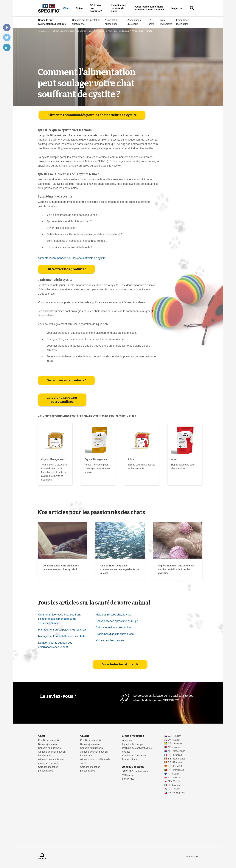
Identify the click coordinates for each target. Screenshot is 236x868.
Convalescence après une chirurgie (117, 681)
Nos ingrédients (166, 22)
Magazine (177, 8)
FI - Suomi (173, 774)
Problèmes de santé (49, 740)
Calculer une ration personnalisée (62, 460)
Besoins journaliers (48, 744)
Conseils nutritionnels (50, 748)
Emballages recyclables (183, 22)
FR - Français (175, 755)
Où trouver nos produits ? (96, 8)
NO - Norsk (174, 747)
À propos (127, 740)
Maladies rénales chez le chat (113, 674)
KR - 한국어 (174, 789)
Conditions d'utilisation (134, 755)
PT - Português (176, 770)
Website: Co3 (192, 857)
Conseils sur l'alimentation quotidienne (86, 22)
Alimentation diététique (134, 22)
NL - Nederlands (177, 751)
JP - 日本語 (174, 781)
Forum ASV (128, 779)
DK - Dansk (174, 740)
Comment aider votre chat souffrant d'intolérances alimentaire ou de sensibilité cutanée (59, 679)
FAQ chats (151, 22)
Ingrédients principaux (134, 744)
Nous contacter (130, 759)
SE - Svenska (175, 743)
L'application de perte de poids (119, 8)
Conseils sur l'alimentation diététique (52, 22)
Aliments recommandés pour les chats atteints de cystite (92, 175)
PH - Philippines (176, 793)
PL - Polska (174, 778)
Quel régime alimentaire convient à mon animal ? (150, 8)
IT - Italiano (174, 785)
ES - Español (175, 766)
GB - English (175, 736)
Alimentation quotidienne (112, 22)
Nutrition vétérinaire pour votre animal (69, 31)
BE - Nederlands (177, 759)
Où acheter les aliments (120, 724)
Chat (66, 8)
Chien (79, 8)
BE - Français (175, 762)
